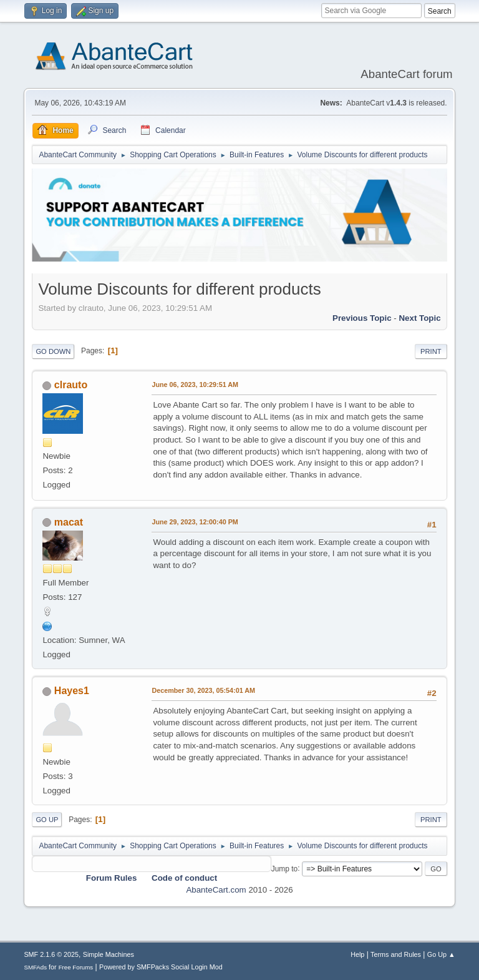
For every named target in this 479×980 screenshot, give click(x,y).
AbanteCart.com (216, 890)
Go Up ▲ (441, 954)
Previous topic (362, 318)
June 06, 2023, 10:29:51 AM (195, 385)
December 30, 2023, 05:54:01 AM (203, 690)
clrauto (71, 385)
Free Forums (76, 967)
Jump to (285, 868)
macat (69, 522)
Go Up (47, 820)
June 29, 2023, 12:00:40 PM (195, 522)
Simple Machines (109, 954)
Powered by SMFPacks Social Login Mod (161, 967)
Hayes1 (72, 691)
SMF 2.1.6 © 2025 (51, 954)
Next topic (419, 318)
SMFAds (35, 967)
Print (431, 351)
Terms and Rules (396, 954)
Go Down (53, 351)
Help (357, 954)
